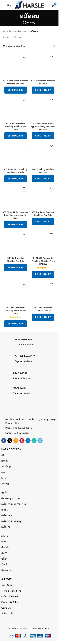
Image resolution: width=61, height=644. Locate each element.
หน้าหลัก (7, 31)
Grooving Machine (11, 498)
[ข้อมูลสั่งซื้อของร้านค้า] (53, 46)
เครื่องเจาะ (21, 31)
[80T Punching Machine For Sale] (43, 154)
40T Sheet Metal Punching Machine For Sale (16, 82)
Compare (6, 608)
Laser (4, 478)
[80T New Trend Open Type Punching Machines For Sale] (43, 108)
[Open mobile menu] (7, 5)
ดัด (3, 455)
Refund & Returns (10, 596)
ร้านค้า (5, 564)
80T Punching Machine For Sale (43, 171)
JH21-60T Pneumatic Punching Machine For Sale (15, 311)
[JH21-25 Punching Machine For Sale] (16, 243)
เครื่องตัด (6, 527)
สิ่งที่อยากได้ (7, 613)
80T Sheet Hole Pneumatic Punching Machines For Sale (15, 215)
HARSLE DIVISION (11, 449)
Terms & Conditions (11, 591)
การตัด (5, 461)
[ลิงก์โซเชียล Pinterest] (22, 441)
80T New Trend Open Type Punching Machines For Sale (43, 127)
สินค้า (4, 493)
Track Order (7, 585)
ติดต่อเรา (6, 570)
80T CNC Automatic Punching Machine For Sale (15, 127)
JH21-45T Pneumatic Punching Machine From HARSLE (43, 261)
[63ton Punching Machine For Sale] (43, 65)
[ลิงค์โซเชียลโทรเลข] (40, 441)
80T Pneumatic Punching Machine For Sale (16, 171)
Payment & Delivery (11, 602)
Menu (5, 536)
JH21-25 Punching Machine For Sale (15, 260)
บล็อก (4, 559)
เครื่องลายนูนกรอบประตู (14, 504)
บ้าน (4, 542)
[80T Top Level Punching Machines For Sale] (43, 197)
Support (6, 579)
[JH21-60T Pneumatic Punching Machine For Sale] (16, 292)
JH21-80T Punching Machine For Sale (43, 309)
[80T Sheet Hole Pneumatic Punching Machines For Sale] (16, 197)
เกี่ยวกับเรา (7, 547)
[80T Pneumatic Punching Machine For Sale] (16, 154)
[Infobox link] (29, 343)
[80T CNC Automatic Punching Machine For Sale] (16, 108)
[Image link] (16, 410)
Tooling (5, 483)
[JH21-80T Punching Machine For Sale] (43, 292)
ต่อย (3, 472)
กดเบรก (5, 510)
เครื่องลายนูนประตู (11, 521)
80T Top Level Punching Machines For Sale (43, 214)
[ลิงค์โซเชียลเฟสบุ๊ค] (4, 441)
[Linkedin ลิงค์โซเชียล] (28, 441)
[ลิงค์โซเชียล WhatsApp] (34, 441)
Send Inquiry (16, 90)
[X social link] (10, 441)
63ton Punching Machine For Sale (43, 82)
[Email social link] (16, 441)
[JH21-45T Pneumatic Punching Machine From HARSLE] (43, 243)
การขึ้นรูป (6, 466)
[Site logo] (29, 5)
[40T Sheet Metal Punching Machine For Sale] (16, 65)
